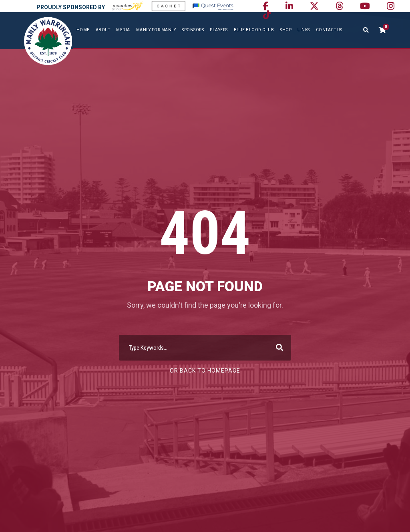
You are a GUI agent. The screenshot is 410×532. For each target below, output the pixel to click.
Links (304, 30)
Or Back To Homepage (205, 371)
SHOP (286, 30)
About (103, 30)
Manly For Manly (156, 30)
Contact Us (329, 30)
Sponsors (193, 30)
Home (83, 30)
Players (219, 30)
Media (123, 30)
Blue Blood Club (254, 30)
